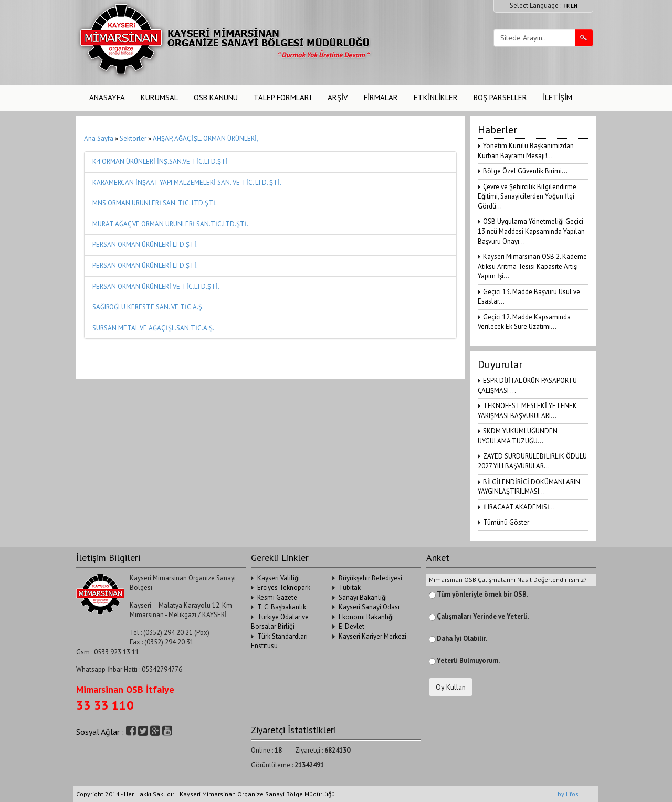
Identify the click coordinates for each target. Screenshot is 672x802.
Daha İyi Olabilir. (462, 638)
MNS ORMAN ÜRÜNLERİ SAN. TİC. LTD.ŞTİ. (155, 203)
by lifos (568, 794)
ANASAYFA (107, 97)
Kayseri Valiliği (279, 578)
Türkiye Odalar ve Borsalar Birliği (280, 622)
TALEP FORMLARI (283, 97)
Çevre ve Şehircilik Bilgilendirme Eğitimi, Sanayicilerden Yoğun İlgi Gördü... (527, 196)
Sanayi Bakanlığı (363, 597)
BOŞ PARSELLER (500, 97)
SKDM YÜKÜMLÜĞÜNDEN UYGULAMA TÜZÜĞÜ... (518, 436)
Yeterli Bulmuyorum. (468, 660)
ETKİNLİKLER (436, 97)
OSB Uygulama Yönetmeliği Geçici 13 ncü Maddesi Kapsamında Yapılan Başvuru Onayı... (531, 231)
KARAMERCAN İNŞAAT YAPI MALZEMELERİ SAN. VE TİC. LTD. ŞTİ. (187, 183)
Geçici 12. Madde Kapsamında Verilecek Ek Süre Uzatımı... (524, 322)
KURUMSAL (159, 97)
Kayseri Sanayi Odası (369, 607)
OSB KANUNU (216, 97)
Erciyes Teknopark (284, 587)
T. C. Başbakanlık (282, 607)
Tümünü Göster (506, 522)
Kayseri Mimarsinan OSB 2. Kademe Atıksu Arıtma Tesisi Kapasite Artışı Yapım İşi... (532, 266)
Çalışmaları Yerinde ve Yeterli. (483, 616)
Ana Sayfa (99, 138)
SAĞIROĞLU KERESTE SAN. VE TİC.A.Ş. (148, 307)
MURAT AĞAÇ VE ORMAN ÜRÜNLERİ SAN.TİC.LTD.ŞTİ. (170, 224)
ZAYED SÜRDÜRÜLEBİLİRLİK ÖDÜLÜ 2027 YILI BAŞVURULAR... (532, 461)
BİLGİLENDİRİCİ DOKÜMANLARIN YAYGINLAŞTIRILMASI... (529, 487)
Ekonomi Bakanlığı (366, 617)
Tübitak (350, 587)
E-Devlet (351, 626)
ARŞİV (338, 97)
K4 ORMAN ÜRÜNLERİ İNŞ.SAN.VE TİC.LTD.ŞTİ (160, 162)
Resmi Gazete (277, 597)
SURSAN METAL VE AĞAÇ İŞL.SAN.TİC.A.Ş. (153, 328)
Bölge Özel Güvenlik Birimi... (525, 171)
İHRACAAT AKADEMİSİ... (519, 507)
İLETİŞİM (558, 97)
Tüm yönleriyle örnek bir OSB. (482, 594)
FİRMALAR (381, 97)
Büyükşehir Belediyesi (370, 578)
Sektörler (133, 138)
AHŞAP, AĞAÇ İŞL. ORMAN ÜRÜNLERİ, (206, 138)
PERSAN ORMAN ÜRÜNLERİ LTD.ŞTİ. (145, 244)
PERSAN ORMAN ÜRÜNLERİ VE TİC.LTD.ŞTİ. (156, 287)
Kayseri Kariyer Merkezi (372, 636)
